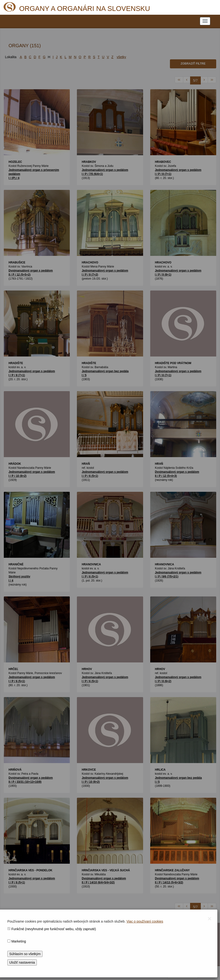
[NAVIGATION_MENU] (205, 21)
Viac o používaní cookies (145, 921)
